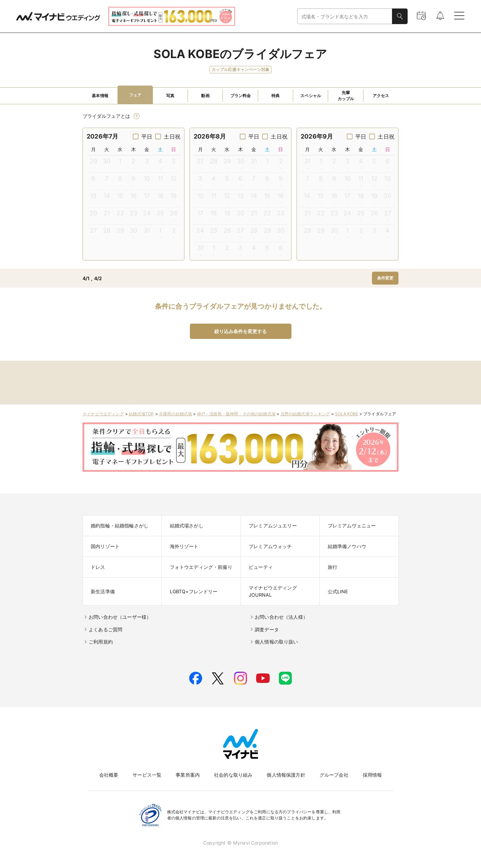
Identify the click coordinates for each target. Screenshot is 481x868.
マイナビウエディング (103, 414)
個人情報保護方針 (286, 775)
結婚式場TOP (141, 414)
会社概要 (109, 775)
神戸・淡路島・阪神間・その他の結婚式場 (236, 414)
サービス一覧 (147, 775)
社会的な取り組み (233, 775)
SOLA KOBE (347, 414)
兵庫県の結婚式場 (175, 414)
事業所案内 (188, 775)
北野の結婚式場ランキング (305, 414)
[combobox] (345, 16)
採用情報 (372, 775)
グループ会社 (334, 775)
